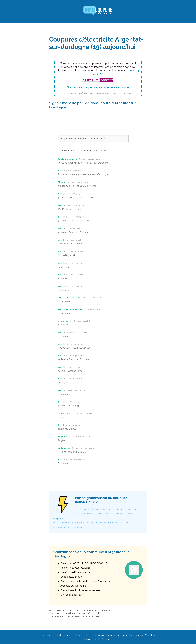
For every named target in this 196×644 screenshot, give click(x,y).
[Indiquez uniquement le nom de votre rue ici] (93, 139)
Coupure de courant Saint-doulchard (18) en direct (76, 613)
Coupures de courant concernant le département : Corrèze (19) (82, 610)
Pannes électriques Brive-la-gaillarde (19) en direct (76, 616)
